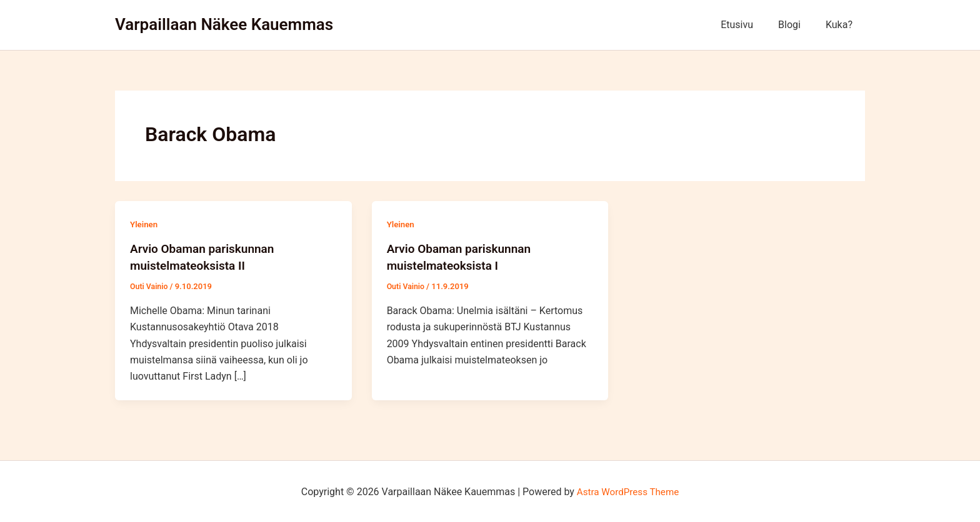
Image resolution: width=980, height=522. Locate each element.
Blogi (797, 25)
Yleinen (145, 224)
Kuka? (842, 25)
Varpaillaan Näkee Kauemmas (224, 24)
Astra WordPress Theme (627, 490)
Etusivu (749, 25)
